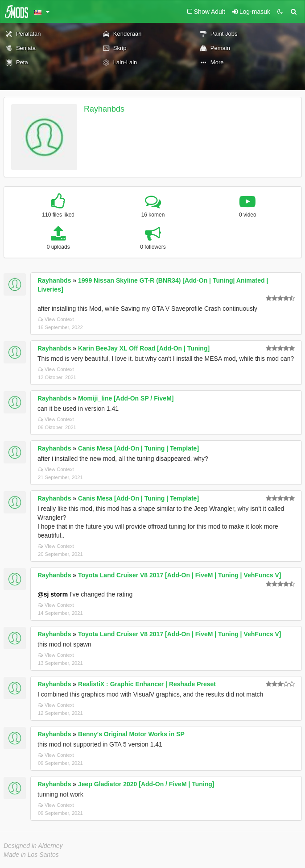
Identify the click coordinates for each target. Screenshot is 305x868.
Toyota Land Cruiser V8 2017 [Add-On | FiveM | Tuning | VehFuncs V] (179, 575)
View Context (56, 319)
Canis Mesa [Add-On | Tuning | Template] (138, 448)
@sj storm (53, 594)
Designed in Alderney (33, 846)
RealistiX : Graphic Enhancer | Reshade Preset (147, 684)
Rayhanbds (104, 109)
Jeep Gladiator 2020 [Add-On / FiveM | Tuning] (146, 784)
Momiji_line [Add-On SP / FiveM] (126, 398)
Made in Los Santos (31, 855)
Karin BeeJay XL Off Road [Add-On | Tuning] (144, 348)
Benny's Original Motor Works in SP (131, 734)
